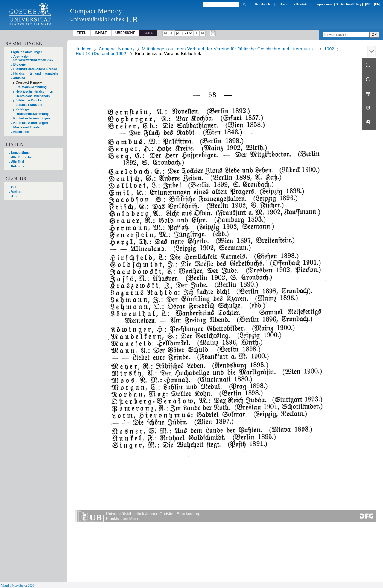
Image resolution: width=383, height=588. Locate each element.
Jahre (15, 196)
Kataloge (22, 109)
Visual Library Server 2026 (18, 585)
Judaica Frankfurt (29, 105)
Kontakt (302, 4)
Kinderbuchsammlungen (32, 118)
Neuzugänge (20, 153)
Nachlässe (21, 132)
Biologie (20, 65)
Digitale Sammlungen (27, 52)
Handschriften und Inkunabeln (36, 73)
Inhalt (101, 33)
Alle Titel (18, 162)
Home (284, 4)
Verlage (17, 192)
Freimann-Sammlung (31, 87)
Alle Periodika (21, 157)
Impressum (324, 4)
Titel (82, 33)
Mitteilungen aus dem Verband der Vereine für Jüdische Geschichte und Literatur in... (230, 49)
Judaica (19, 78)
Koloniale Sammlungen (31, 123)
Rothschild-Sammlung (32, 114)
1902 (329, 49)
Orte (14, 187)
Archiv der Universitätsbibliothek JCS (33, 58)
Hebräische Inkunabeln (33, 96)
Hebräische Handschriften (35, 91)
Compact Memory (29, 82)
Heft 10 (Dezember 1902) (102, 54)
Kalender (18, 166)
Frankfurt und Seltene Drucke (35, 69)
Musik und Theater (27, 127)
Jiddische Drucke (29, 100)
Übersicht (125, 33)
